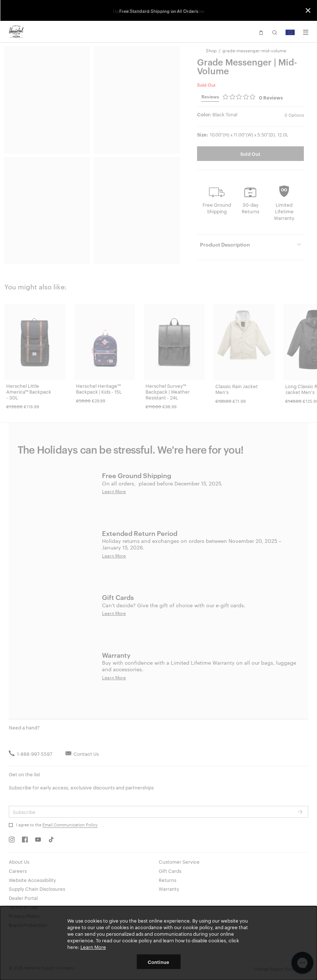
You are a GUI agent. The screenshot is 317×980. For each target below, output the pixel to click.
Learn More (93, 947)
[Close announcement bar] (308, 10)
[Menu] (306, 32)
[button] (261, 32)
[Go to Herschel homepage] (16, 32)
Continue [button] (158, 962)
